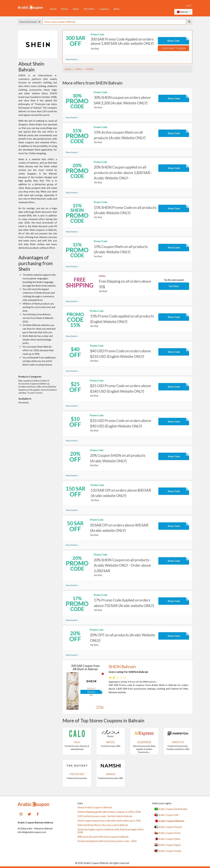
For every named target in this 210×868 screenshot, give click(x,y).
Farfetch (178, 742)
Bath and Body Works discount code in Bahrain (103, 825)
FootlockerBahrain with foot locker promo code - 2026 (107, 841)
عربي (189, 5)
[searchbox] (114, 22)
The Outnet (77, 774)
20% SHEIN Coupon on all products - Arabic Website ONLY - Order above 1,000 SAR (122, 565)
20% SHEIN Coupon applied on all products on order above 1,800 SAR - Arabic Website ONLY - (123, 172)
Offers (78, 69)
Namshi (111, 774)
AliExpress (144, 742)
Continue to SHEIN (174, 48)
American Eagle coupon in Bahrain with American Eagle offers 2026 (111, 831)
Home (53, 9)
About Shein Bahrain (31, 67)
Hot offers (89, 9)
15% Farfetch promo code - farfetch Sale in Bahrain (105, 816)
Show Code (173, 41)
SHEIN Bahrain (122, 667)
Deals (76, 9)
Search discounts (30, 22)
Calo (77, 742)
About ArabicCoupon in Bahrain (95, 807)
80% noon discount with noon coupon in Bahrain (103, 837)
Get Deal (174, 286)
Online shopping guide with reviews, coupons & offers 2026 (109, 812)
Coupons (104, 9)
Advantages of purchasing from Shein (36, 263)
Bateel (111, 742)
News (116, 9)
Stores (65, 9)
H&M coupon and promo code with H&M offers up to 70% (109, 821)
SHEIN (89, 69)
